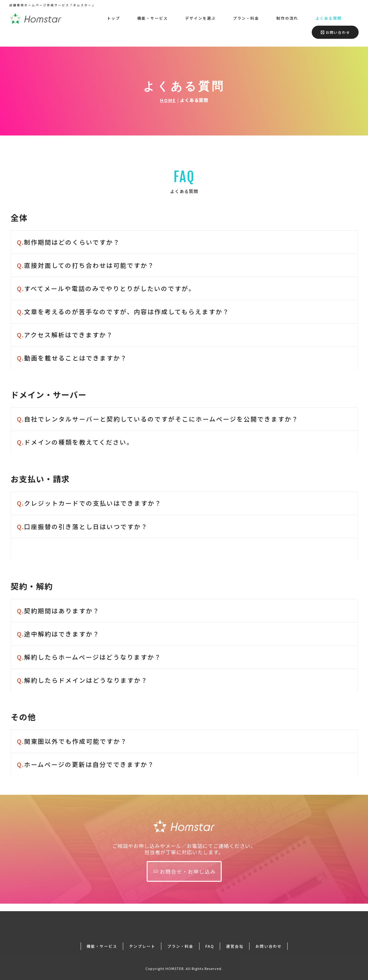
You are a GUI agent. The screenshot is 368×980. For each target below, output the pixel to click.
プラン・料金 (246, 18)
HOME (168, 100)
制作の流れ (287, 18)
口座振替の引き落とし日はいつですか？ (82, 526)
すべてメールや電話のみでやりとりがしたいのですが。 (107, 288)
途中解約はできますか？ (58, 634)
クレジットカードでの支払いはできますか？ (89, 503)
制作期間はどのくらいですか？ (68, 242)
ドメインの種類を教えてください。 (76, 442)
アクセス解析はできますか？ (65, 335)
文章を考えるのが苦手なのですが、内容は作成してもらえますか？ (123, 311)
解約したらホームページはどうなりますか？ (89, 657)
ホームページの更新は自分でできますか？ (86, 764)
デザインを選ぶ (200, 18)
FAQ (210, 939)
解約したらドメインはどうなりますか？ (82, 680)
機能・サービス (153, 18)
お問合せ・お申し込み (185, 871)
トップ (113, 18)
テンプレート (142, 939)
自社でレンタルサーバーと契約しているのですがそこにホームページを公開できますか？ (158, 419)
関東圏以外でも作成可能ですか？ (72, 741)
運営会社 (235, 939)
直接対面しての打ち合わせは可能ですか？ (87, 265)
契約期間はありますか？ (58, 611)
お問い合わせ (335, 32)
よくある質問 (329, 18)
